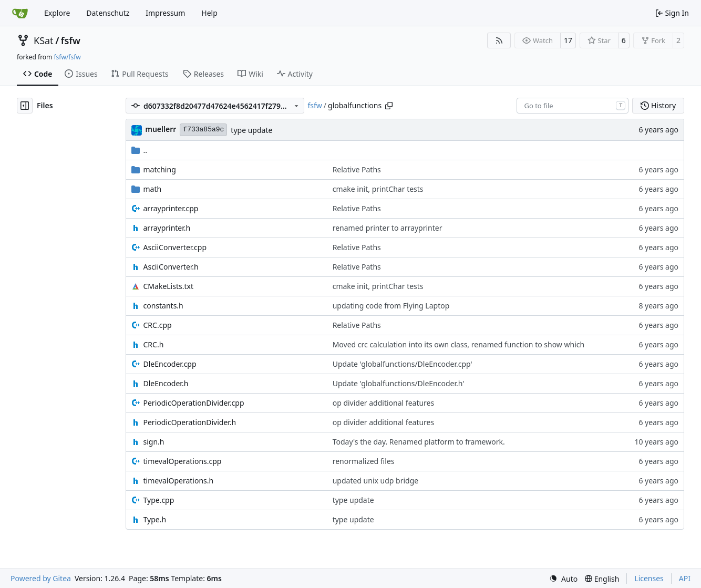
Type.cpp (159, 500)
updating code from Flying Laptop (391, 306)
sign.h (154, 442)
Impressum (165, 13)
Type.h (155, 519)
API (685, 578)
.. (140, 150)
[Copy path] (389, 106)
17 (568, 40)
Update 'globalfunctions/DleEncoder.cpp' (403, 364)
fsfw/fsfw (67, 57)
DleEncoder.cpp (170, 364)
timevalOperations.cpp (183, 461)
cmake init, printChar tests (378, 189)
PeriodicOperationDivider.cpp (194, 403)
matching (160, 169)
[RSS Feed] (499, 40)
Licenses (649, 578)
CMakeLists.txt (168, 286)
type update (251, 130)
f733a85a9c (203, 130)
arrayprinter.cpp (171, 208)
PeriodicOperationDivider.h (190, 422)
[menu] (563, 579)
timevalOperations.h (179, 481)
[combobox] (573, 106)
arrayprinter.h (167, 228)
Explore (57, 13)
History (658, 105)
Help (209, 13)
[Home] (20, 13)
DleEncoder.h (166, 383)
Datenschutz (108, 13)
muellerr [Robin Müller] (161, 129)
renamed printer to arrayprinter (388, 228)
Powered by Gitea (41, 578)
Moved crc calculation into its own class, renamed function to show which (459, 344)
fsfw (71, 40)
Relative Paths (357, 169)
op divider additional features (384, 403)
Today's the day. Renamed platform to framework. (419, 442)
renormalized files (364, 461)
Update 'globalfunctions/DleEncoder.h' (399, 383)
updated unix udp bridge (376, 481)
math (153, 189)
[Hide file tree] (25, 106)
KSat (44, 40)
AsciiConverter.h (171, 267)
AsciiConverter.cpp (175, 247)
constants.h (163, 306)
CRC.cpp (158, 325)
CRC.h (154, 344)
